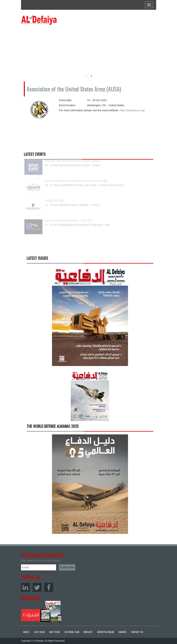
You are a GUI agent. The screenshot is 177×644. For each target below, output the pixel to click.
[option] (55, 48)
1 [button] (86, 76)
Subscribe (41, 612)
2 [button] (91, 76)
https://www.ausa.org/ (132, 110)
